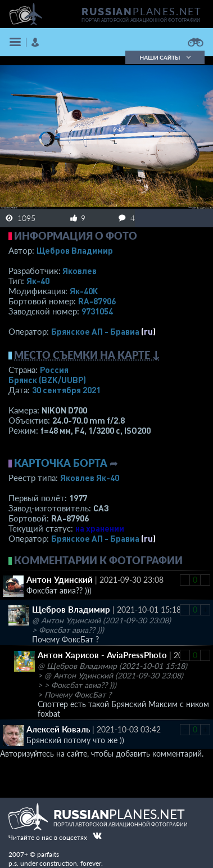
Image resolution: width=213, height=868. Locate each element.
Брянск (47, 380)
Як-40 (38, 281)
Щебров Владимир (75, 250)
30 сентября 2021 (66, 390)
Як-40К (84, 291)
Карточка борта (61, 463)
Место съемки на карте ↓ (87, 355)
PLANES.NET (142, 11)
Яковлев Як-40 (90, 478)
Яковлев (80, 271)
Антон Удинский (60, 579)
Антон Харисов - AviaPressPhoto (102, 655)
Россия (54, 370)
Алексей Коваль (58, 729)
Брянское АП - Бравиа (95, 331)
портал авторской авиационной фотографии (141, 20)
